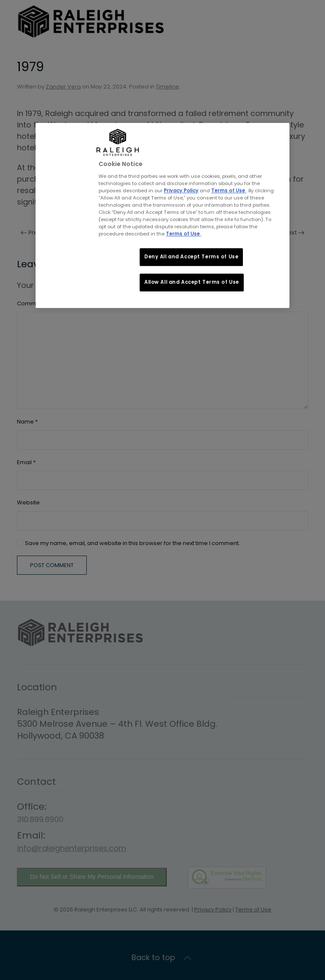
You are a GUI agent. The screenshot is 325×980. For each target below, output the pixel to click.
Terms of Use (229, 191)
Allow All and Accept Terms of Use (192, 282)
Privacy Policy (181, 191)
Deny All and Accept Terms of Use (191, 257)
